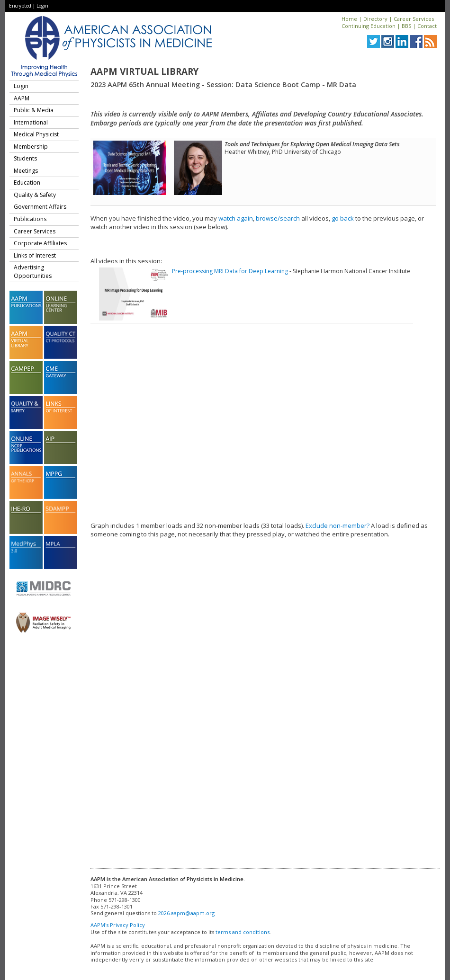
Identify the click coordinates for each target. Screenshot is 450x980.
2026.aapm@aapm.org (186, 913)
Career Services (414, 19)
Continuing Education (369, 26)
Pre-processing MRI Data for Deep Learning (230, 271)
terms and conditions (243, 932)
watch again (236, 218)
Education (27, 183)
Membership (31, 147)
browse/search (278, 218)
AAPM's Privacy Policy (118, 925)
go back (343, 218)
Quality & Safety (35, 195)
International (31, 122)
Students (25, 158)
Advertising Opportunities (33, 272)
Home (349, 19)
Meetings (26, 171)
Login (42, 6)
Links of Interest (35, 255)
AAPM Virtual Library (144, 71)
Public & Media (34, 110)
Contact (427, 26)
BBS (406, 26)
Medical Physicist (36, 134)
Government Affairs (40, 207)
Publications (30, 219)
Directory (375, 19)
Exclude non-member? (337, 526)
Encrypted (20, 6)
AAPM (22, 98)
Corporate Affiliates (40, 243)
